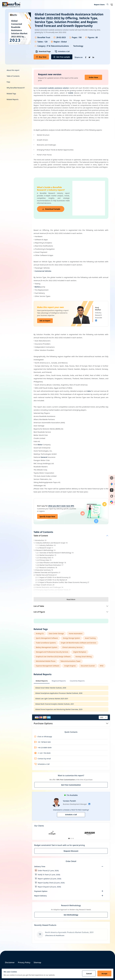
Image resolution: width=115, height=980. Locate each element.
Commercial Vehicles (43, 271)
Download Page (43, 51)
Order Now (93, 77)
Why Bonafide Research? (16, 88)
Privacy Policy (24, 962)
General (44, 457)
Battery (38, 287)
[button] (107, 4)
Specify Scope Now (47, 516)
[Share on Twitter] (89, 57)
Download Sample (51, 209)
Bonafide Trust (44, 37)
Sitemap (37, 962)
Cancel (89, 973)
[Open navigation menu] (112, 4)
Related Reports (13, 99)
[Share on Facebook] (86, 57)
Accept (104, 973)
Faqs (8, 82)
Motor (40, 445)
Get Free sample (62, 57)
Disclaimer (10, 962)
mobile (71, 93)
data (89, 391)
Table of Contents (13, 76)
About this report (13, 70)
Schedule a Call (62, 51)
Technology (78, 46)
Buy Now (41, 57)
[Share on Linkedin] (93, 57)
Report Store (99, 4)
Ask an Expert (45, 321)
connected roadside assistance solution (54, 88)
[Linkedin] (96, 321)
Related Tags (11, 94)
